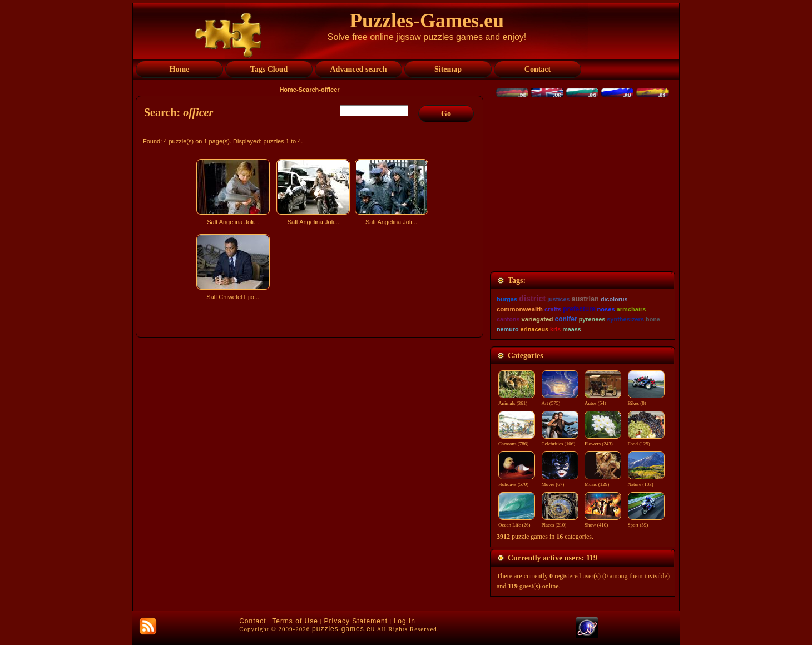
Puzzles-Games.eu (427, 21)
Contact (252, 621)
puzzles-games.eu (343, 629)
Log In (405, 621)
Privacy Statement (356, 621)
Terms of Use (295, 621)
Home (288, 90)
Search (309, 90)
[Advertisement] (311, 402)
